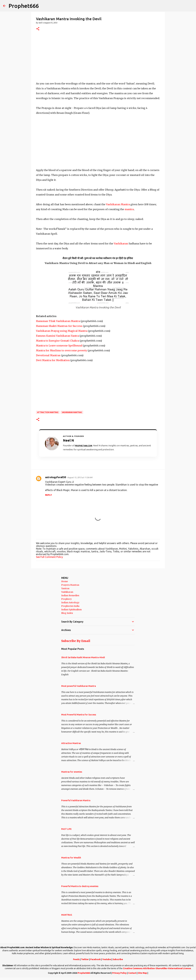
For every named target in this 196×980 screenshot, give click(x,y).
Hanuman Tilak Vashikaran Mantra (58, 321)
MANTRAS (67, 915)
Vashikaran (121, 244)
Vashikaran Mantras (72, 412)
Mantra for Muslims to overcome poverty (61, 350)
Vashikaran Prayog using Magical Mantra (62, 331)
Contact (132, 973)
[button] (38, 29)
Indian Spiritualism (71, 610)
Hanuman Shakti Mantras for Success (59, 326)
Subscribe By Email (76, 641)
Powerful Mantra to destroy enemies (80, 886)
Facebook (95, 959)
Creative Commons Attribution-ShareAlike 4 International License (157, 968)
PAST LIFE (66, 829)
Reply (49, 495)
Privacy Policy (119, 973)
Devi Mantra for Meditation (53, 360)
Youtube (107, 959)
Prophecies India (70, 606)
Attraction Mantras (48, 412)
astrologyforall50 (56, 477)
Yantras (65, 588)
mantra (129, 209)
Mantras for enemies (72, 772)
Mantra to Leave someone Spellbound (59, 346)
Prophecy (66, 599)
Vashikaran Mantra (118, 204)
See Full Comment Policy (49, 557)
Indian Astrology (70, 603)
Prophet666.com (84, 446)
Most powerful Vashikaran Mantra (79, 686)
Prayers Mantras (70, 585)
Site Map (142, 973)
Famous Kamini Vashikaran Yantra (57, 336)
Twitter (85, 959)
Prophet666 (24, 6)
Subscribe (118, 959)
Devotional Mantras (48, 355)
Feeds (76, 959)
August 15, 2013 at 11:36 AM (80, 477)
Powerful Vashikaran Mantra (76, 800)
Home (65, 581)
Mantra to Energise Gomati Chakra (57, 341)
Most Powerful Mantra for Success (79, 715)
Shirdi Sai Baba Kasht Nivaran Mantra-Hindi (83, 657)
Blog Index (67, 613)
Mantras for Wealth (71, 858)
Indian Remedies (70, 595)
